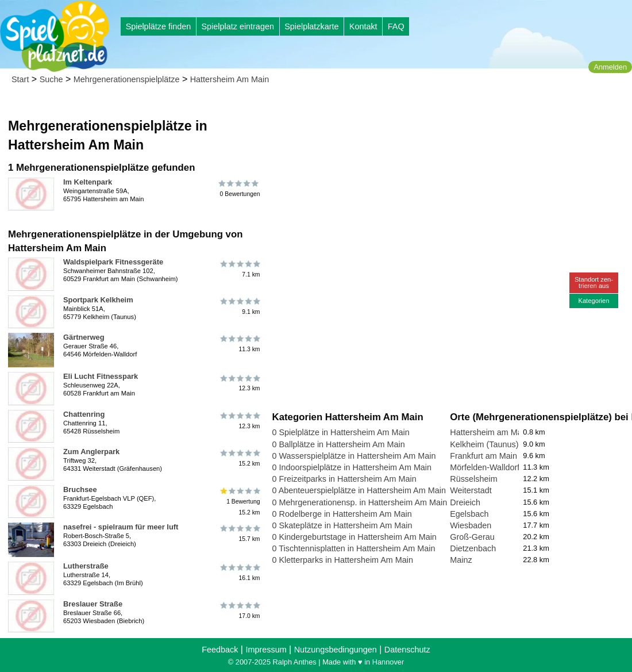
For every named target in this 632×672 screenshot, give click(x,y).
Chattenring (84, 414)
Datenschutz (407, 650)
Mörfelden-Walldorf (485, 467)
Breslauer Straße (93, 604)
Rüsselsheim (473, 479)
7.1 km (239, 268)
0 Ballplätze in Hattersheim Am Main (339, 444)
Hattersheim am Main (489, 432)
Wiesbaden (471, 525)
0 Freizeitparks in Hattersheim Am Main (344, 479)
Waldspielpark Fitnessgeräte (113, 262)
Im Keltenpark (88, 182)
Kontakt (363, 26)
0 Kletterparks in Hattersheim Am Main (343, 560)
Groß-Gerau (472, 537)
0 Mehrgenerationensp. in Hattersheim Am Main (360, 502)
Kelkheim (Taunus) (484, 444)
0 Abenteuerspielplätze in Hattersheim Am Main (359, 490)
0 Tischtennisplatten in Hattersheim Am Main (354, 548)
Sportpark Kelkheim (98, 300)
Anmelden (610, 67)
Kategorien (594, 301)
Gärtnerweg (84, 337)
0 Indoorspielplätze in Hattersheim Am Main (352, 467)
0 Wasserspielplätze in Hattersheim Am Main (354, 456)
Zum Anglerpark (91, 452)
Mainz (461, 560)
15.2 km (239, 458)
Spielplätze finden (159, 26)
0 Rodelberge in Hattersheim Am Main (342, 514)
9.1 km (239, 306)
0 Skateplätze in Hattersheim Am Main (342, 525)
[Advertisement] (403, 109)
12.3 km (239, 383)
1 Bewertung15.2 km (239, 502)
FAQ (396, 26)
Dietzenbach (473, 548)
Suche (51, 79)
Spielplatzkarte (311, 26)
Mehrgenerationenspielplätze (127, 79)
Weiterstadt (471, 490)
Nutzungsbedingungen (336, 650)
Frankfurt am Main (483, 456)
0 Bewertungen (239, 189)
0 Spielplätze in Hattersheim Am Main (341, 432)
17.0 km (239, 610)
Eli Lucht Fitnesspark (101, 376)
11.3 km (239, 344)
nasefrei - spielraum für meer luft (121, 527)
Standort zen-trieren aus (594, 283)
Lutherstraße (86, 566)
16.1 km (239, 573)
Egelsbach (469, 514)
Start (20, 79)
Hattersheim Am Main (230, 79)
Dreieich (465, 502)
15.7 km (239, 533)
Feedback (220, 650)
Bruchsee (80, 489)
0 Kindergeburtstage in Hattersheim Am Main (354, 537)
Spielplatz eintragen (237, 26)
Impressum (266, 650)
